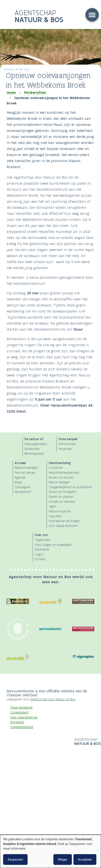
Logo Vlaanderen (40, 742)
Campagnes (23, 487)
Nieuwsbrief (23, 492)
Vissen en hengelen (63, 492)
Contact (40, 559)
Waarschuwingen (26, 468)
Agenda (20, 478)
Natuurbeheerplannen (64, 473)
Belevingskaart (34, 454)
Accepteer (85, 860)
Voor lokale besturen (63, 526)
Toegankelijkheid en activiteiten (70, 487)
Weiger (63, 860)
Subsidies (55, 516)
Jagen (53, 506)
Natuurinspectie (60, 511)
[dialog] (50, 851)
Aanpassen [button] (15, 860)
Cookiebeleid (19, 713)
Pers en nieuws (25, 473)
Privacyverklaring (21, 708)
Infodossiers (67, 444)
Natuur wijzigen (59, 482)
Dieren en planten (61, 497)
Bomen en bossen (61, 478)
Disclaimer (17, 722)
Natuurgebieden (36, 444)
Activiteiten (32, 449)
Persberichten (35, 93)
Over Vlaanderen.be (24, 717)
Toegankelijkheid (22, 727)
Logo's (39, 554)
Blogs (18, 482)
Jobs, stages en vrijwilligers (53, 545)
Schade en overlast (62, 502)
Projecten (65, 449)
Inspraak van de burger (64, 521)
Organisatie (43, 540)
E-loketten (56, 468)
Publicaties (42, 550)
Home (11, 93)
